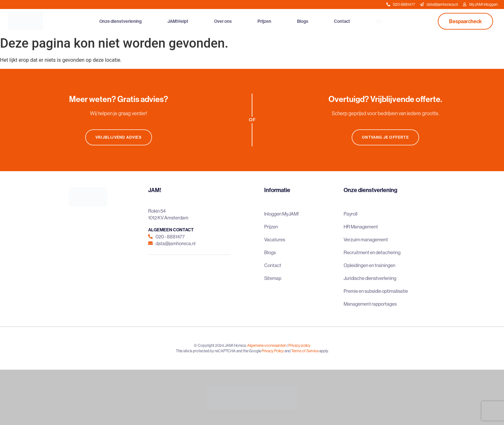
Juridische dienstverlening (370, 278)
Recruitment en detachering (372, 252)
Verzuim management (366, 240)
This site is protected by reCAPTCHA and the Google (219, 351)
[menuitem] (379, 21)
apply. (324, 351)
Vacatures (275, 240)
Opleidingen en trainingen (369, 265)
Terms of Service (305, 351)
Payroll (351, 214)
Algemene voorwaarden (267, 345)
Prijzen (264, 21)
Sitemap (273, 278)
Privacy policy (299, 345)
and (288, 351)
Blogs (303, 21)
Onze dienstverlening (121, 21)
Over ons (223, 21)
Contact (342, 21)
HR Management (361, 227)
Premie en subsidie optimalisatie (376, 291)
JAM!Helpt (178, 21)
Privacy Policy (273, 351)
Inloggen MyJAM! (282, 214)
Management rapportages (370, 304)
